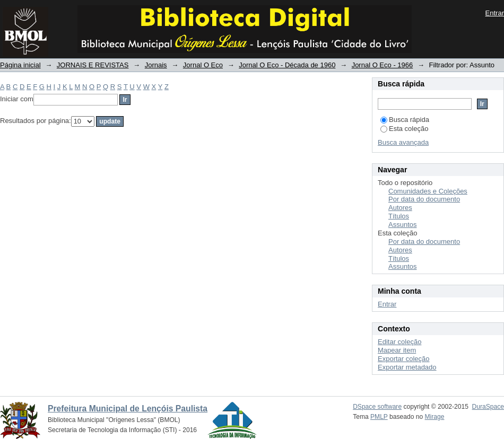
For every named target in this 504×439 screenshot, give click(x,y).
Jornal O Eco (203, 65)
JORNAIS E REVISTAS (93, 65)
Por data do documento (424, 199)
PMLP (379, 417)
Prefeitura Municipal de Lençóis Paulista (128, 409)
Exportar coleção (404, 359)
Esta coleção (404, 129)
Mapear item (397, 350)
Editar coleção (399, 342)
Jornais (156, 65)
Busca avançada (403, 142)
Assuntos (402, 225)
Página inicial (20, 65)
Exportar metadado (407, 367)
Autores (400, 208)
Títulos (399, 216)
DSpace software (377, 407)
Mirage (435, 417)
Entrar (495, 13)
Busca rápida (405, 120)
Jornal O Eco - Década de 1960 (287, 65)
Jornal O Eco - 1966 (383, 65)
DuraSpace (488, 407)
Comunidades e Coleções (428, 191)
